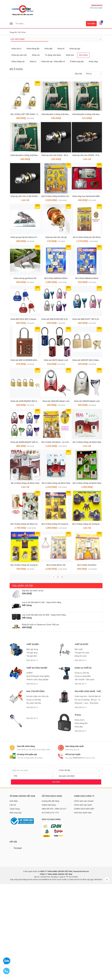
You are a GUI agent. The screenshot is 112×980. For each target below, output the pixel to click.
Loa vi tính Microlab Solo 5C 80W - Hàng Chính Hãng (44, 708)
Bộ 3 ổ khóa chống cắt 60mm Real (25, 576)
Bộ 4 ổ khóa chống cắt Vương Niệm (87, 617)
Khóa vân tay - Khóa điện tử (53, 154)
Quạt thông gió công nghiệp (38, 769)
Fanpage (18, 941)
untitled (29, 766)
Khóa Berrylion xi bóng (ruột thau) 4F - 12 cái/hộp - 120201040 (36, 248)
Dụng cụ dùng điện (83, 769)
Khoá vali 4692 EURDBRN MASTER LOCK (28, 453)
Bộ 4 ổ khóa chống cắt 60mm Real (56, 576)
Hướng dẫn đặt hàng (51, 894)
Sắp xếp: (79, 166)
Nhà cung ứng (16, 905)
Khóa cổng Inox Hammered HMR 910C (88, 289)
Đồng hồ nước (81, 749)
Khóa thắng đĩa (33, 141)
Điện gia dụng (32, 742)
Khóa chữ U (17, 141)
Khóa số (61, 141)
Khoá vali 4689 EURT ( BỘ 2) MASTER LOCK (91, 412)
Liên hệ (13, 898)
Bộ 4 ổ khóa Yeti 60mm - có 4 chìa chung (58, 535)
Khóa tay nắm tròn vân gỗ (56, 330)
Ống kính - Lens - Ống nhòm (87, 796)
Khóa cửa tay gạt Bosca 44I (25, 371)
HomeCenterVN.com (81, 964)
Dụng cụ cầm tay (82, 766)
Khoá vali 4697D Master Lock (56, 453)
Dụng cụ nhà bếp (34, 793)
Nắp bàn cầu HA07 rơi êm (33, 683)
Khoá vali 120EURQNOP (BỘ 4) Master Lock (29, 494)
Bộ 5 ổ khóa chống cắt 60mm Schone (26, 617)
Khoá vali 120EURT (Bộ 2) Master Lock (89, 453)
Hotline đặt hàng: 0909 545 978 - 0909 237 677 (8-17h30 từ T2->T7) (54, 902)
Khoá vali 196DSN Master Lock (87, 494)
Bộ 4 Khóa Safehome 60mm (87, 371)
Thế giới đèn (32, 749)
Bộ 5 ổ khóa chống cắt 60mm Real (87, 576)
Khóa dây (48, 141)
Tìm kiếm (91, 24)
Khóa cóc (36, 148)
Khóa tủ (33, 154)
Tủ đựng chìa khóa (53, 148)
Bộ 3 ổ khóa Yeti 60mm (87, 658)
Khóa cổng (93, 154)
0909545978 (97, 5)
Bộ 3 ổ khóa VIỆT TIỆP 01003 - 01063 (26, 207)
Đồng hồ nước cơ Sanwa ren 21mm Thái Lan (41, 717)
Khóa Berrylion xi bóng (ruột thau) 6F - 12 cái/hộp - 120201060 (67, 207)
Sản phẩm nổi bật (23, 678)
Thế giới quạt (32, 745)
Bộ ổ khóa (83, 148)
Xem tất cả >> (32, 753)
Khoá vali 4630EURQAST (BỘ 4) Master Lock (29, 535)
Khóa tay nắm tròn (19, 148)
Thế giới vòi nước (82, 745)
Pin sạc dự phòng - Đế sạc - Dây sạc (90, 793)
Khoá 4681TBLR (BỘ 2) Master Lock (26, 412)
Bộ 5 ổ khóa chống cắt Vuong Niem (56, 617)
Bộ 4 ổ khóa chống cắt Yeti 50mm (87, 330)
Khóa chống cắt (18, 154)
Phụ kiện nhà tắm (34, 796)
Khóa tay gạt (75, 141)
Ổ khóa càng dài (77, 154)
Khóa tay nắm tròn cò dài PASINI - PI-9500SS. (30, 289)
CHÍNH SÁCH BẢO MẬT (84, 902)
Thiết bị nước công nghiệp (37, 772)
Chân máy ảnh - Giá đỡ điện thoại (89, 789)
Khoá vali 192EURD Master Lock (56, 494)
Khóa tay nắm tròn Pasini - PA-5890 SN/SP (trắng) (62, 248)
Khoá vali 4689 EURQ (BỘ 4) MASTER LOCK (60, 412)
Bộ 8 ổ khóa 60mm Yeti (56, 658)
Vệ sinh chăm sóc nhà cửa (38, 789)
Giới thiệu (14, 894)
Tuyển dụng (15, 902)
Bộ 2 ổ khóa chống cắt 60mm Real (87, 535)
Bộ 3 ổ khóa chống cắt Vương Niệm (25, 658)
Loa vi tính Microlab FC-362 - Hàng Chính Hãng (42, 695)
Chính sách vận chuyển (84, 894)
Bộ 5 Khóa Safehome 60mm (56, 371)
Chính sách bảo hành (83, 898)
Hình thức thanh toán (83, 905)
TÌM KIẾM (56, 875)
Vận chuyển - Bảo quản (85, 772)
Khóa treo (70, 148)
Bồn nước (79, 742)
